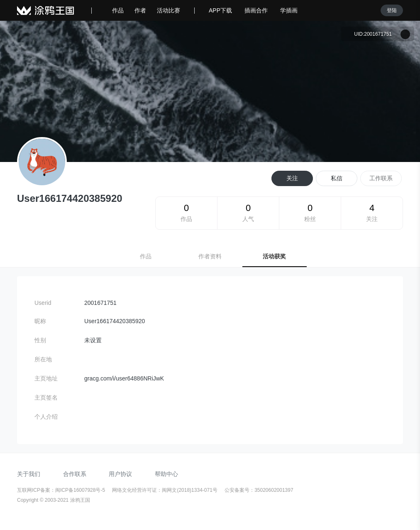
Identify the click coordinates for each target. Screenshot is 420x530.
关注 (292, 178)
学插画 (289, 10)
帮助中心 (166, 474)
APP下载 (220, 10)
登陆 (392, 10)
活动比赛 (168, 10)
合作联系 (75, 474)
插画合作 (256, 10)
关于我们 (29, 474)
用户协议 (120, 474)
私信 (337, 178)
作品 (118, 10)
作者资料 (210, 256)
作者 (140, 10)
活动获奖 (274, 256)
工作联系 (381, 178)
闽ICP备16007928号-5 (81, 490)
